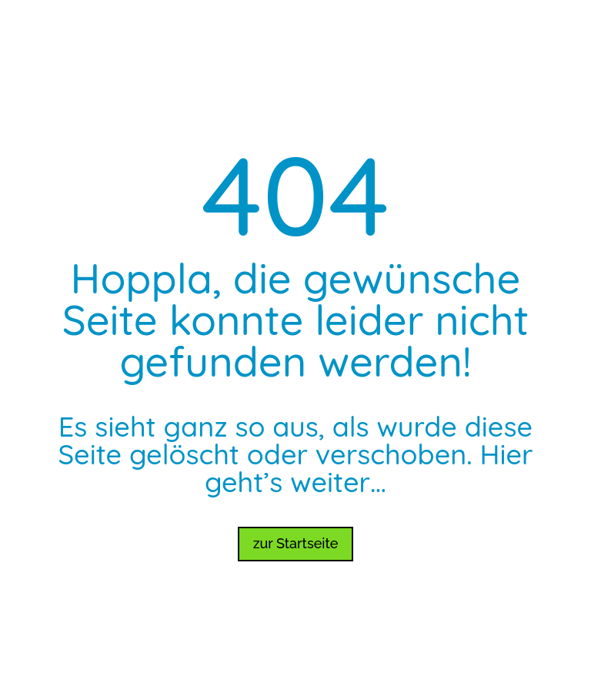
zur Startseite (296, 543)
